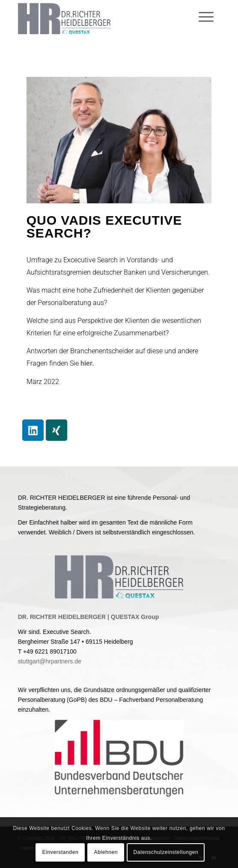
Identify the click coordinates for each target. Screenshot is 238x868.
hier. (87, 363)
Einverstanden (61, 852)
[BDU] (119, 758)
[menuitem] (209, 17)
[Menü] (209, 17)
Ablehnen (106, 852)
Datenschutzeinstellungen (166, 852)
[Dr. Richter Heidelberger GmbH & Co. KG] (99, 17)
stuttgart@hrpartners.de (50, 661)
